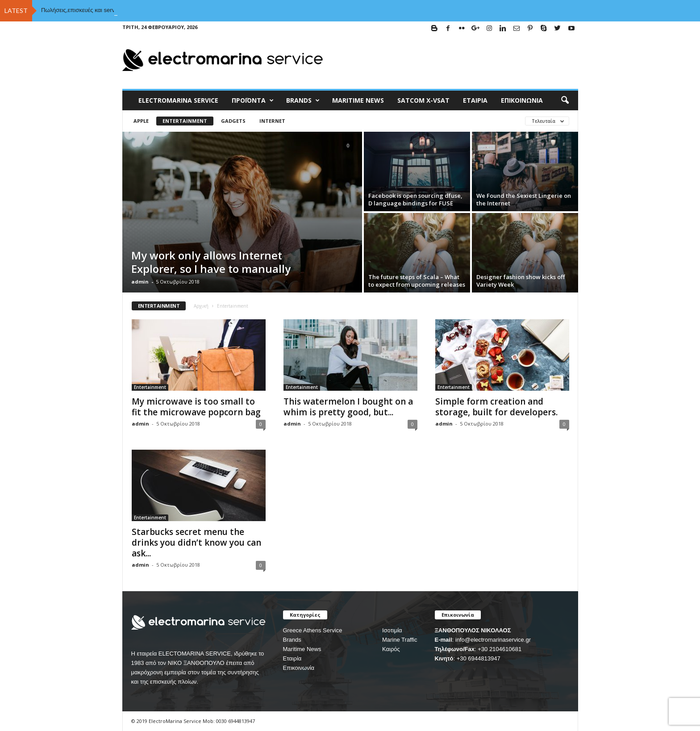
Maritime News (302, 649)
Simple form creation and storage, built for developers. (496, 407)
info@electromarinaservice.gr (493, 640)
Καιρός (391, 649)
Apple (141, 121)
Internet (272, 121)
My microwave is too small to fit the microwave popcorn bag (196, 407)
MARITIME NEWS (358, 100)
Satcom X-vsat (423, 100)
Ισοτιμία (392, 630)
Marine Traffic (400, 640)
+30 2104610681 (500, 649)
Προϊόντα (253, 100)
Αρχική (201, 306)
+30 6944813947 (479, 658)
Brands (292, 640)
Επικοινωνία (522, 100)
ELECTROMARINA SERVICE (178, 100)
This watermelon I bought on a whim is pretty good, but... (348, 407)
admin (140, 282)
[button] (565, 100)
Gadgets (233, 121)
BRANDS (303, 100)
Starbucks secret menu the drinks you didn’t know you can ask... (196, 543)
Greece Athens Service (313, 630)
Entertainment (185, 121)
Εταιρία (475, 100)
